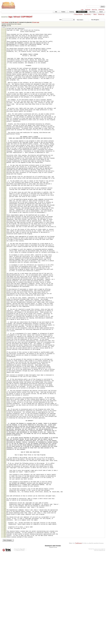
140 (5, 262)
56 (5, 121)
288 (5, 512)
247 (5, 443)
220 (5, 397)
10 (5, 44)
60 (5, 127)
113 (5, 216)
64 (5, 134)
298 (5, 529)
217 (5, 392)
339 (5, 596)
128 (5, 242)
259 (5, 463)
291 (5, 517)
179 (5, 328)
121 (5, 229)
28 (5, 73)
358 (5, 628)
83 (5, 166)
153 (5, 284)
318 (5, 562)
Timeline (63, 12)
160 (5, 295)
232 (5, 418)
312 (5, 552)
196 (5, 356)
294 (5, 523)
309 (5, 547)
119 (5, 226)
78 (5, 157)
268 (5, 478)
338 (5, 595)
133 (5, 250)
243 (5, 437)
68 (5, 141)
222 (5, 401)
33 (5, 82)
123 (5, 233)
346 (5, 608)
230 (5, 414)
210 (5, 380)
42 (5, 97)
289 (5, 514)
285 (5, 507)
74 (5, 151)
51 (5, 112)
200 (5, 363)
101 (5, 196)
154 (5, 285)
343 (5, 603)
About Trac (94, 10)
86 (5, 171)
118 (5, 224)
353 (5, 619)
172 (5, 316)
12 (5, 47)
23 (5, 65)
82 (5, 164)
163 (5, 300)
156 (5, 288)
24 (5, 67)
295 (5, 524)
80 (5, 160)
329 (5, 580)
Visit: (60, 20)
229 (5, 413)
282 (5, 502)
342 (5, 601)
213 (5, 385)
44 (5, 101)
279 (5, 497)
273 (5, 487)
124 (5, 235)
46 (5, 104)
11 (5, 45)
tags (10, 17)
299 (5, 531)
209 (5, 378)
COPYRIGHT (27, 17)
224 (5, 404)
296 (5, 526)
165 (5, 304)
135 (5, 253)
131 (5, 247)
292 (5, 519)
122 (5, 231)
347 (5, 610)
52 (5, 114)
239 (5, 430)
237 (5, 426)
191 (5, 348)
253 (5, 453)
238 (5, 428)
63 (5, 132)
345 (5, 606)
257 (5, 460)
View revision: (80, 20)
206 (5, 374)
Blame (95, 14)
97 (5, 189)
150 (5, 279)
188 (5, 343)
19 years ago (36, 22)
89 (5, 176)
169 (5, 310)
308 (5, 546)
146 (5, 272)
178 (5, 326)
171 (5, 314)
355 (5, 622)
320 (5, 565)
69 (5, 142)
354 (5, 621)
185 (5, 338)
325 (5, 574)
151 (5, 281)
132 (5, 248)
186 (5, 339)
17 (5, 55)
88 (5, 174)
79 (5, 159)
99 (5, 193)
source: (5, 17)
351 (5, 616)
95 (5, 186)
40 (5, 94)
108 (5, 208)
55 (5, 119)
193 (5, 351)
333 (5, 586)
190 (5, 346)
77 (5, 156)
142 (5, 265)
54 (5, 117)
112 (5, 215)
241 (5, 433)
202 (5, 367)
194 (5, 353)
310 (5, 549)
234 (5, 421)
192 (5, 349)
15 (5, 52)
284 (5, 506)
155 (5, 287)
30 (5, 77)
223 (5, 402)
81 (5, 162)
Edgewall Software (20, 641)
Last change (5, 22)
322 (5, 569)
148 (5, 275)
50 (5, 111)
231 (5, 416)
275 (5, 491)
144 (5, 269)
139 (5, 260)
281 (5, 500)
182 (5, 333)
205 (5, 372)
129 (5, 243)
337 (5, 593)
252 (5, 452)
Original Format (53, 638)
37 (5, 89)
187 (5, 341)
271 (5, 484)
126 (5, 238)
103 (5, 200)
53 (18, 22)
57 (5, 122)
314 (5, 555)
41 (5, 95)
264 (5, 472)
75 (5, 152)
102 (5, 198)
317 (5, 560)
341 (5, 600)
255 (5, 456)
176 (5, 322)
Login (82, 10)
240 (5, 431)
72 (5, 148)
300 (5, 532)
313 (5, 554)
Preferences (101, 10)
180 (5, 329)
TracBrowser (78, 634)
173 (5, 317)
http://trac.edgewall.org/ (100, 641)
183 (5, 335)
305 (5, 541)
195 (5, 355)
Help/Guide (88, 10)
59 (5, 126)
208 (5, 377)
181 (5, 331)
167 (5, 307)
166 (5, 306)
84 (5, 167)
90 (5, 177)
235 (5, 423)
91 (5, 179)
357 (5, 626)
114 (5, 218)
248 (5, 445)
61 (5, 129)
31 (5, 78)
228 (5, 411)
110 (5, 211)
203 (5, 368)
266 (5, 475)
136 (5, 255)
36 (5, 87)
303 (5, 537)
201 (5, 365)
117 (5, 223)
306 (5, 542)
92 (5, 181)
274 (5, 489)
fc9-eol (17, 17)
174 (5, 319)
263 (5, 470)
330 (5, 582)
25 (5, 69)
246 (5, 442)
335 (5, 590)
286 (5, 509)
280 (5, 499)
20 (5, 60)
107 (5, 206)
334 (5, 588)
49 (5, 109)
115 (5, 220)
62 (5, 130)
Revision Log (101, 14)
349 (5, 613)
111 (5, 213)
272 (5, 485)
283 (5, 504)
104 (5, 202)
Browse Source (82, 12)
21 (5, 62)
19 (5, 58)
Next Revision (87, 14)
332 (5, 585)
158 (5, 292)
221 (5, 399)
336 (5, 591)
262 (5, 468)
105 (5, 203)
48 (5, 107)
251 (5, 450)
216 (5, 390)
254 (5, 455)
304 (5, 539)
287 (5, 511)
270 (5, 482)
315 (5, 557)
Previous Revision (78, 14)
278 (5, 495)
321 (5, 567)
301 (5, 534)
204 (5, 370)
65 (5, 136)
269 (5, 480)
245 (5, 440)
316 (5, 559)
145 (5, 270)
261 (5, 467)
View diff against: (98, 20)
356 (5, 624)
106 (5, 205)
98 (5, 191)
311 (5, 550)
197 (5, 358)
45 (5, 102)
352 (5, 618)
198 (5, 360)
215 (5, 388)
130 (5, 245)
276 (5, 492)
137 (5, 257)
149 (5, 277)
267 (5, 477)
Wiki (56, 12)
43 (5, 99)
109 (5, 209)
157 (5, 290)
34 (5, 84)
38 (5, 91)
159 (5, 294)
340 (5, 598)
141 (5, 264)
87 (5, 173)
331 (5, 583)
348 (5, 611)
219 (5, 395)
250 (5, 448)
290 (5, 516)
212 (5, 384)
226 (5, 408)
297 (5, 528)
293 (5, 521)
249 (5, 446)
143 (5, 267)
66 (5, 137)
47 (5, 105)
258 (5, 462)
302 (5, 535)
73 (5, 149)
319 (5, 564)
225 (5, 406)
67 (5, 139)
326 (5, 575)
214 (5, 387)
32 (5, 80)
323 (5, 571)
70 (5, 144)
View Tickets (92, 12)
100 (5, 195)
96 (5, 188)
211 (5, 382)
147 (5, 274)
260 (5, 465)
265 (5, 474)
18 (5, 57)
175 (5, 321)
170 (5, 312)
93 (5, 183)
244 (5, 438)
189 (5, 345)
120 (5, 228)
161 (5, 297)
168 (5, 309)
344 (5, 604)
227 (5, 409)
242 (5, 435)
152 (5, 282)
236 (5, 424)
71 (5, 146)
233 (5, 419)
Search (101, 12)
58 (5, 124)
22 (5, 63)
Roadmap (72, 12)
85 (5, 169)
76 (5, 154)
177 (5, 324)
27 (5, 72)
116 (5, 221)
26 (5, 70)
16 (5, 54)
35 (5, 85)
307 (5, 544)
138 (5, 259)
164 (5, 302)
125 (5, 236)
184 (5, 336)
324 (5, 572)
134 (5, 252)
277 (5, 494)
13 (5, 49)
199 (5, 361)
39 (5, 92)
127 (5, 240)
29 (5, 75)
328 (5, 578)
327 (5, 577)
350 (5, 615)
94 (5, 184)
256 (5, 458)
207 (5, 375)
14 (5, 51)
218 (5, 394)
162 (5, 299)
